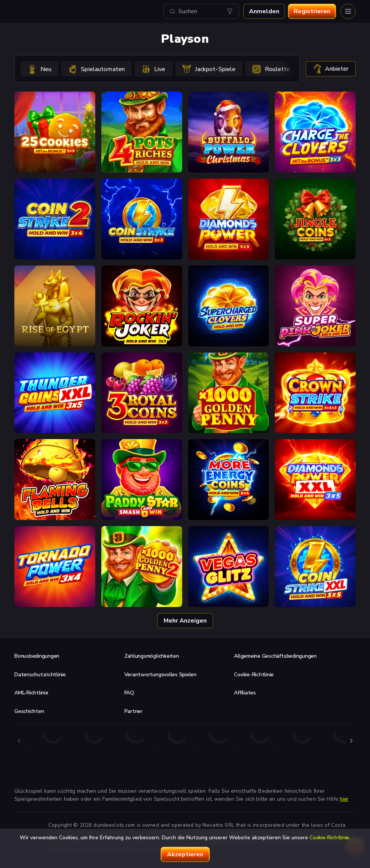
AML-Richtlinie (31, 693)
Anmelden (264, 11)
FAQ (129, 693)
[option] (39, 69)
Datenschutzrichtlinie (40, 675)
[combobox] (201, 11)
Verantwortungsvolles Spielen (160, 675)
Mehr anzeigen (185, 621)
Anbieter (331, 69)
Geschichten (29, 711)
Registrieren (312, 11)
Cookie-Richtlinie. (330, 838)
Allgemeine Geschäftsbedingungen (275, 656)
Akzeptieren (185, 854)
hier (344, 799)
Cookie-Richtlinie (254, 675)
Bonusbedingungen (37, 656)
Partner (133, 711)
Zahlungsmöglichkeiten (152, 656)
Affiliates (245, 693)
